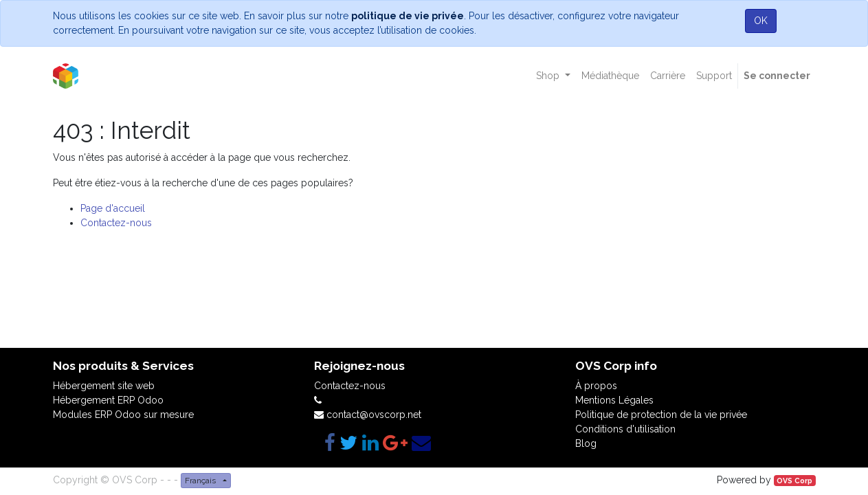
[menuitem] (610, 76)
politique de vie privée (408, 16)
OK (761, 21)
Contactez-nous (116, 223)
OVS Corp (794, 481)
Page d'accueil (113, 208)
